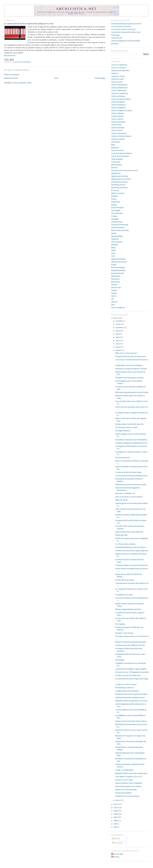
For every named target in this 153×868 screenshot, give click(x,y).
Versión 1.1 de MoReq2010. (125, 770)
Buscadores (115, 148)
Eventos (114, 199)
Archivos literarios (117, 116)
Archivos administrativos (119, 88)
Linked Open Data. (122, 535)
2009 (116, 811)
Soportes (114, 290)
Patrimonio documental (119, 262)
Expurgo (114, 205)
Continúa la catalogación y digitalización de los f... (132, 443)
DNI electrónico (116, 165)
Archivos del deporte (118, 102)
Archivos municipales (118, 122)
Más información (10, 55)
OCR (113, 256)
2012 (116, 318)
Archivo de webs (117, 82)
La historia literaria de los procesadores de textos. (132, 476)
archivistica (115, 857)
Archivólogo (115, 35)
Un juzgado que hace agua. (124, 595)
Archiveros (115, 73)
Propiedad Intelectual (118, 270)
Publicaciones (116, 276)
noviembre (119, 321)
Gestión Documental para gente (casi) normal (126, 24)
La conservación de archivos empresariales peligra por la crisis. (29, 24)
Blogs (113, 145)
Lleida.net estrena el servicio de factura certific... (131, 484)
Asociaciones (116, 142)
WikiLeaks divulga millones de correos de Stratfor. (132, 392)
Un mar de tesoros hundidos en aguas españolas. (131, 669)
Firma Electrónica (117, 213)
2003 (116, 827)
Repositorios (115, 279)
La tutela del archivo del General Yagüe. (129, 472)
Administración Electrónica (120, 71)
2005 (116, 824)
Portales (114, 265)
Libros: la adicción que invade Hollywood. (129, 532)
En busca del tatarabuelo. (124, 793)
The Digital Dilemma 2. (123, 431)
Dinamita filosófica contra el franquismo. (129, 783)
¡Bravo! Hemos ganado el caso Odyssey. (129, 786)
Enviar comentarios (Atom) (22, 83)
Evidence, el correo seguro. (124, 780)
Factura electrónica (117, 208)
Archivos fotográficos (118, 108)
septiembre (119, 327)
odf (112, 299)
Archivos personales (118, 128)
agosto (118, 331)
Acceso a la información (119, 65)
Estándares (115, 196)
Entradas (116, 838)
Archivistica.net (77, 9)
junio (118, 337)
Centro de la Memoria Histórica (122, 153)
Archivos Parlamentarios (119, 85)
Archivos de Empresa (22, 62)
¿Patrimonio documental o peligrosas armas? (130, 697)
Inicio (56, 78)
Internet (114, 233)
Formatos (114, 216)
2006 (116, 821)
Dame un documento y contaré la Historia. (129, 497)
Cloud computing (117, 159)
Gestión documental (118, 228)
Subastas (114, 293)
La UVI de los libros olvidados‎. (126, 544)
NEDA (113, 250)
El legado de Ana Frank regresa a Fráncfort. (130, 378)
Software (114, 285)
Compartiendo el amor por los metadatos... (129, 365)
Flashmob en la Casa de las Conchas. (127, 796)
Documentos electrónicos (119, 188)
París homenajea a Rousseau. (125, 688)
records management (118, 307)
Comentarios (118, 843)
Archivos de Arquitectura (119, 93)
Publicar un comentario (12, 75)
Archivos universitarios (119, 133)
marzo (118, 347)
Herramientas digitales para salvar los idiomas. (131, 547)
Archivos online (116, 125)
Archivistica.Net (117, 38)
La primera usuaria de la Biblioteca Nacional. (130, 645)
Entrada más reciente (11, 78)
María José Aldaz (117, 854)
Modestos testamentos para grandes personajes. (131, 642)
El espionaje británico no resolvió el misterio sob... (132, 565)
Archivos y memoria (118, 139)
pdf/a (113, 305)
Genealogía (115, 219)
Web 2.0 (114, 296)
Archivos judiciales (118, 113)
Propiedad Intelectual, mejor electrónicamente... (131, 356)
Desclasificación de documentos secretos (125, 170)
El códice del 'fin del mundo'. (125, 580)
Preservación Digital (118, 267)
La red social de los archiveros (121, 26)
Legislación (115, 239)
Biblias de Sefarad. (122, 500)
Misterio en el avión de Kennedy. (126, 790)
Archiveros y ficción (118, 76)
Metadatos (115, 245)
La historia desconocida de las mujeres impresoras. (132, 551)
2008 (116, 814)
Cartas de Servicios (117, 150)
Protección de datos (118, 273)
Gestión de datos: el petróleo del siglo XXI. (130, 424)
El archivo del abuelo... (123, 458)
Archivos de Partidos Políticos (121, 99)
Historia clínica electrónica (120, 230)
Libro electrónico (117, 242)
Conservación (116, 162)
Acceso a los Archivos (118, 68)
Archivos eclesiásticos (118, 105)
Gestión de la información (120, 225)
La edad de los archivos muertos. (126, 684)
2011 (116, 804)
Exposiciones (116, 202)
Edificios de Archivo (118, 193)
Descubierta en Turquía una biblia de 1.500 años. (131, 369)
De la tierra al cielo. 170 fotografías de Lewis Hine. (132, 672)
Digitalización (116, 173)
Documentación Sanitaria (119, 182)
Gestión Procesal (117, 222)
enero (118, 800)
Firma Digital (116, 210)
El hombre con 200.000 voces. (125, 493)
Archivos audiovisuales (119, 90)
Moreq (113, 248)
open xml (114, 302)
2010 (116, 808)
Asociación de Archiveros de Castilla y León (126, 32)
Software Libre (116, 288)
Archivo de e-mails (117, 79)
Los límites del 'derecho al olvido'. (127, 427)
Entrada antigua (100, 78)
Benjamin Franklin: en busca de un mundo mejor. (132, 773)
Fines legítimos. (121, 624)
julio (117, 334)
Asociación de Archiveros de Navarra (123, 29)
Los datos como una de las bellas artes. (128, 675)
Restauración (115, 282)
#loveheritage (120, 660)
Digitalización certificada (119, 176)
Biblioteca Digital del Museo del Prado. (128, 609)
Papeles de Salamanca (118, 259)
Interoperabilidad (117, 236)
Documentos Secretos (118, 185)
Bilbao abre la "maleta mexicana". (127, 353)
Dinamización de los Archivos (121, 179)
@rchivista (115, 44)
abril (117, 344)
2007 (116, 817)
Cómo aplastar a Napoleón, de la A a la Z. (129, 777)
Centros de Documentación (120, 156)
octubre (118, 324)
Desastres (114, 168)
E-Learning (115, 190)
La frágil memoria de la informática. (127, 691)
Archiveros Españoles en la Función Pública (126, 41)
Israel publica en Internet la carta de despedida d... (132, 440)
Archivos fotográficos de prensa (122, 110)
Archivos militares (117, 119)
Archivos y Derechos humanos (121, 136)
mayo (118, 341)
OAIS (113, 253)
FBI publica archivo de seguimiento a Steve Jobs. (132, 701)
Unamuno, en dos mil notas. (125, 633)
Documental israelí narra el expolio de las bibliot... (132, 694)
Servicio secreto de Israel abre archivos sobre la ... (132, 721)
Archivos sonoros (117, 130)
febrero (118, 350)
